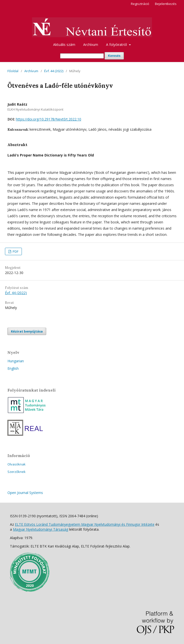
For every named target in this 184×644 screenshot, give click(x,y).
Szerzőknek (17, 472)
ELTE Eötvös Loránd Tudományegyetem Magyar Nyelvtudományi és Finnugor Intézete (85, 524)
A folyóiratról (117, 45)
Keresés (114, 56)
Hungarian (16, 361)
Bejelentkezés (166, 4)
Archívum (91, 45)
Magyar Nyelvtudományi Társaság (40, 529)
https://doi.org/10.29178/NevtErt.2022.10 (49, 119)
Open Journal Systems (25, 493)
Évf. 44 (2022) (54, 71)
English (13, 368)
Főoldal (13, 71)
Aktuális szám (64, 45)
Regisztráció (140, 4)
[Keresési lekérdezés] (82, 56)
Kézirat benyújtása (27, 331)
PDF (15, 251)
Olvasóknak (17, 464)
